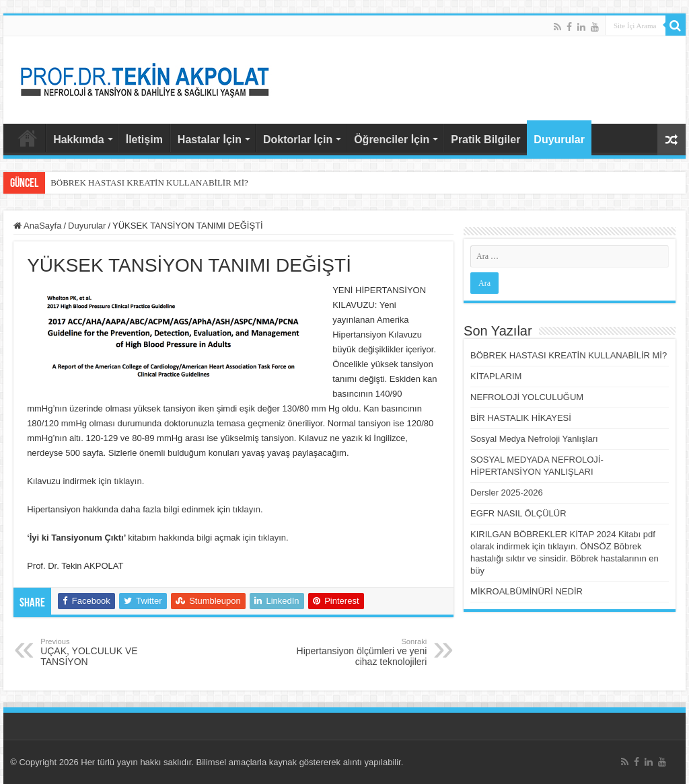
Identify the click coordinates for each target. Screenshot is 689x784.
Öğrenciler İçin (392, 140)
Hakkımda (79, 140)
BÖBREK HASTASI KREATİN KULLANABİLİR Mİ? (149, 183)
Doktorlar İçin (298, 140)
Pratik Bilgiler (485, 140)
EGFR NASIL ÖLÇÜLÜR (518, 513)
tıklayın (128, 481)
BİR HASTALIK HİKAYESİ (521, 418)
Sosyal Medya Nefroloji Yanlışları (534, 439)
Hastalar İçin (210, 140)
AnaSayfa (28, 138)
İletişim (144, 140)
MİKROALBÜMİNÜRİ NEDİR (527, 591)
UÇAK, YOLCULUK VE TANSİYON (109, 652)
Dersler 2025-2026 (507, 493)
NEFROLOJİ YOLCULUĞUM (527, 397)
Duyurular (559, 140)
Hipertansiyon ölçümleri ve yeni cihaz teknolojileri (358, 652)
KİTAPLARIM (496, 376)
